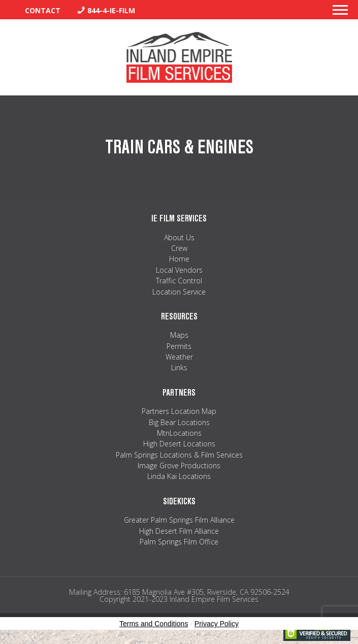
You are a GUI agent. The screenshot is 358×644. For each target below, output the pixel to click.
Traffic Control (179, 281)
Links (179, 367)
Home (179, 259)
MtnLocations (179, 433)
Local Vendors (179, 270)
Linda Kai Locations (179, 476)
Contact (43, 10)
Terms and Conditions (154, 624)
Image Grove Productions (179, 465)
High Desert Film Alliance (179, 531)
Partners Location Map (179, 411)
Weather (179, 357)
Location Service (179, 292)
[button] (340, 13)
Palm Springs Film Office (179, 542)
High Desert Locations (179, 444)
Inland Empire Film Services (179, 57)
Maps (179, 335)
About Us (179, 237)
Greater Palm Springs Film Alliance (179, 520)
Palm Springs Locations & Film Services (179, 455)
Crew (179, 248)
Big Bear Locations (179, 422)
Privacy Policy (217, 624)
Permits (179, 346)
